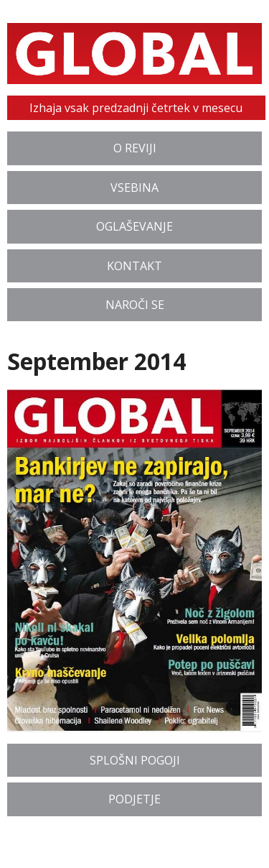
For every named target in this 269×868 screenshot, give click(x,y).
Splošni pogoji (135, 760)
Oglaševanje (134, 226)
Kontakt (134, 266)
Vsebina (134, 188)
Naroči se (135, 305)
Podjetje (134, 799)
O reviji (135, 148)
